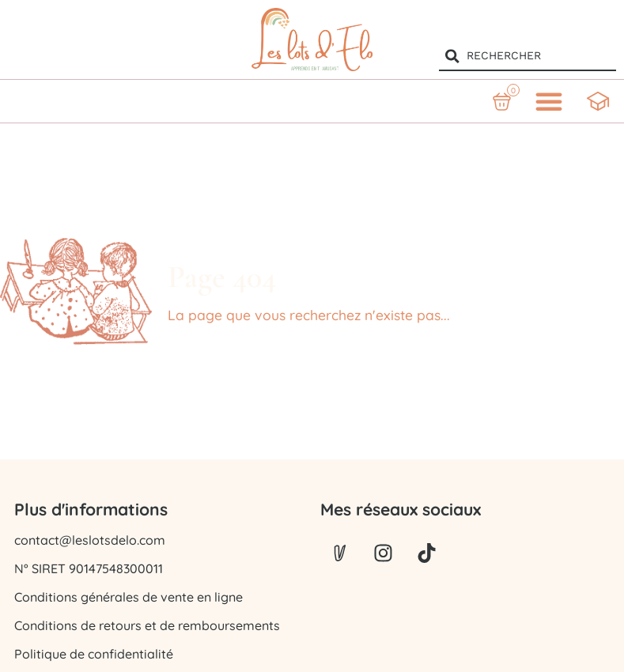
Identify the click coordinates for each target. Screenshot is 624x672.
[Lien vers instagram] (384, 553)
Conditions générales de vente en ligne (129, 597)
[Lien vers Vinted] (340, 553)
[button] (549, 101)
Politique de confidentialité (94, 654)
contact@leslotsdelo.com (90, 540)
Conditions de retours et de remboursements (147, 625)
